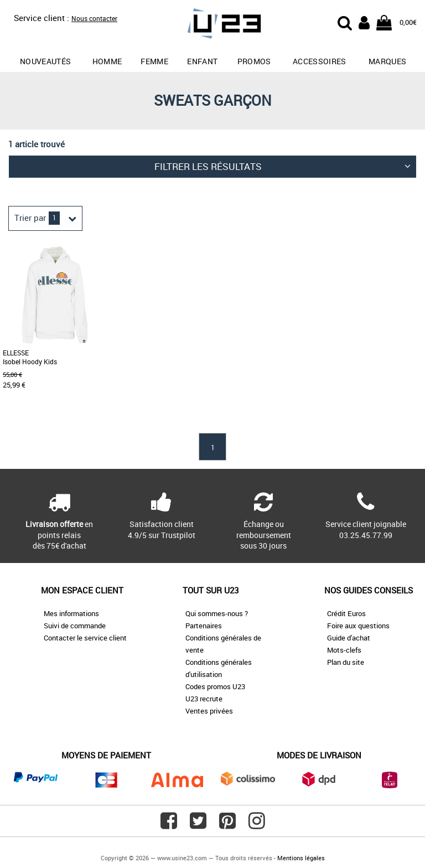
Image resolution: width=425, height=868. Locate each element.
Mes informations (71, 613)
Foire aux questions (358, 626)
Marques (387, 61)
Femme (154, 61)
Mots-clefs (344, 650)
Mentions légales (301, 858)
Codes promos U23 (215, 686)
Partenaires (204, 626)
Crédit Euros (346, 613)
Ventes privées (209, 711)
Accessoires (320, 61)
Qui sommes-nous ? (217, 613)
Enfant (202, 61)
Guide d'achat (349, 638)
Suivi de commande (75, 626)
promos (254, 61)
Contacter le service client (85, 638)
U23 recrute (204, 699)
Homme (107, 61)
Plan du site (346, 662)
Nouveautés (46, 61)
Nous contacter (94, 18)
